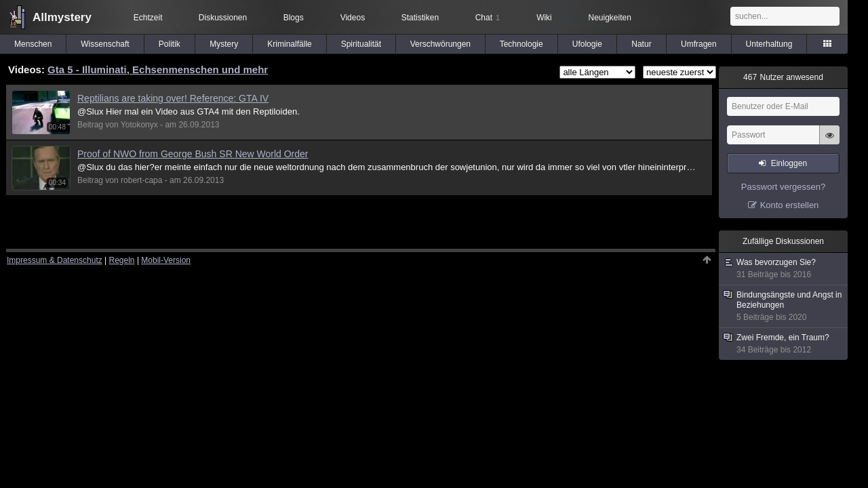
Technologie (521, 44)
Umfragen (699, 44)
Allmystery (62, 17)
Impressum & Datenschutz (55, 260)
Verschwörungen (440, 44)
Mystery (224, 44)
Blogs (294, 18)
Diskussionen (223, 18)
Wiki (544, 18)
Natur (641, 44)
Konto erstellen (790, 205)
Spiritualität (361, 44)
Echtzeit (148, 18)
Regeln (122, 260)
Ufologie (587, 44)
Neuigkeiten (610, 18)
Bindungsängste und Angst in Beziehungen (784, 306)
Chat (488, 18)
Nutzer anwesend (783, 77)
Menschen (33, 44)
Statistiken (420, 18)
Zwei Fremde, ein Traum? (784, 344)
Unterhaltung (769, 44)
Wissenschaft (105, 44)
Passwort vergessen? (783, 187)
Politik (170, 44)
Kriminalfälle (289, 44)
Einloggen (789, 163)
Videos (353, 18)
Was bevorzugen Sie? (784, 269)
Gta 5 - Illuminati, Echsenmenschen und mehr (158, 69)
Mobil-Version (166, 260)
